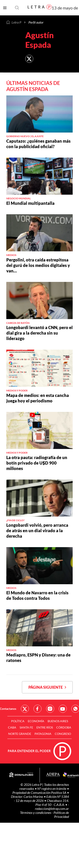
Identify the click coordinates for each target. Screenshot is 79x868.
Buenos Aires (58, 721)
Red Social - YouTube (63, 709)
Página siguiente (47, 687)
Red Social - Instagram (50, 709)
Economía (36, 721)
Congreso (63, 734)
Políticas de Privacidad (61, 814)
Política (18, 721)
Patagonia (43, 734)
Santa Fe (26, 727)
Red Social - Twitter (25, 709)
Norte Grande (20, 734)
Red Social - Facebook (37, 709)
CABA (12, 727)
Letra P (16, 22)
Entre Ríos (45, 727)
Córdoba (64, 727)
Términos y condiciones (36, 812)
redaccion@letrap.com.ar (52, 808)
